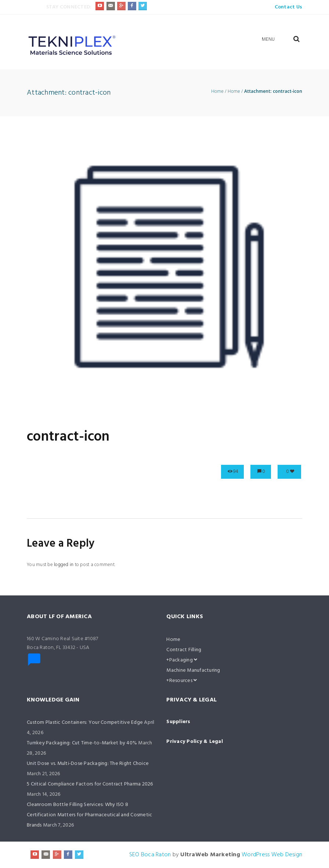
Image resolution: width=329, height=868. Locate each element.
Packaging (183, 660)
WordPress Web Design (272, 855)
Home (217, 91)
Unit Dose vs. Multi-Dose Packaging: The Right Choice (88, 764)
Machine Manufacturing (193, 670)
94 (236, 472)
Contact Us (289, 7)
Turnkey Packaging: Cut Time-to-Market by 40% (82, 743)
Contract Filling (184, 650)
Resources (183, 681)
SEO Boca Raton (150, 855)
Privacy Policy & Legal (195, 742)
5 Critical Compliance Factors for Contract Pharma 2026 (90, 784)
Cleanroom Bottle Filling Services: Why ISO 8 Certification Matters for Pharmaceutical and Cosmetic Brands (89, 815)
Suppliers (178, 722)
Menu (268, 39)
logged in (64, 565)
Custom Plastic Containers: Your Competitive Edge (85, 723)
